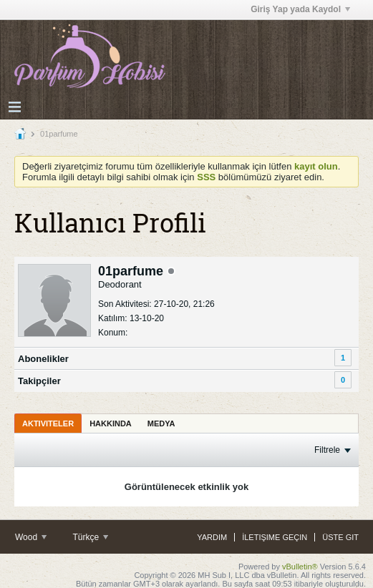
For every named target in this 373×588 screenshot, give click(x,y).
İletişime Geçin (275, 537)
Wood (31, 537)
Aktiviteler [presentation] (48, 423)
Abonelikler (43, 359)
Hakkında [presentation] (111, 423)
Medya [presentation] (161, 423)
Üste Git (340, 537)
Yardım (212, 537)
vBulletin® (300, 567)
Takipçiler (39, 381)
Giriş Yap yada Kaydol (300, 9)
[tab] (48, 423)
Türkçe (90, 537)
